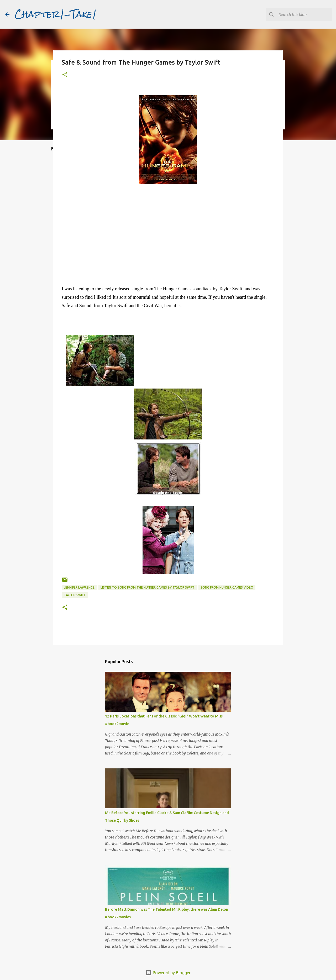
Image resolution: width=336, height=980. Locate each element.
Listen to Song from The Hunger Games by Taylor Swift (148, 587)
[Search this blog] (304, 14)
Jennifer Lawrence (79, 587)
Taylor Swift (75, 595)
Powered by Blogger (168, 973)
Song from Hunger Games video (227, 587)
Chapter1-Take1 (56, 14)
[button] (65, 75)
